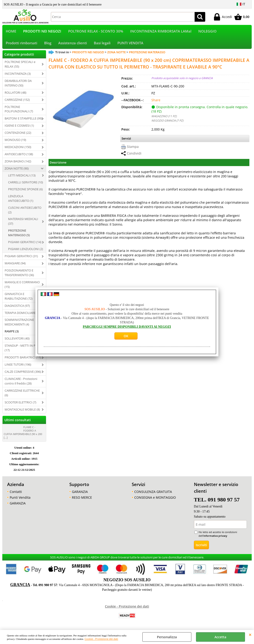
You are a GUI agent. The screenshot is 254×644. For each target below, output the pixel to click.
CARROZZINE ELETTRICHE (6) (22, 394)
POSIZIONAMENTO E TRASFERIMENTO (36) (19, 274)
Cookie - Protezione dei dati (101, 639)
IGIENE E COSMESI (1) (19, 127)
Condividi (134, 154)
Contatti (16, 493)
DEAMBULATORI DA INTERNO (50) (18, 84)
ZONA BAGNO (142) (18, 162)
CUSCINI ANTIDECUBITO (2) (25, 211)
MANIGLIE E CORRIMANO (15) (22, 285)
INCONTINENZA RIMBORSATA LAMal (161, 31)
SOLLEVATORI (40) (17, 340)
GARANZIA (18, 504)
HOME (11, 31)
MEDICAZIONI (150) (18, 148)
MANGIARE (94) (15, 264)
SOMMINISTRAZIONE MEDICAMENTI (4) (19, 323)
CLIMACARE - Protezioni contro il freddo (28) (21, 382)
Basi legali (102, 44)
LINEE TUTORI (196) (18, 365)
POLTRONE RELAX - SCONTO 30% (96, 31)
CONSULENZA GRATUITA (153, 493)
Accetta (220, 637)
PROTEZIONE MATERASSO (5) (19, 234)
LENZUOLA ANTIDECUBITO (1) (21, 199)
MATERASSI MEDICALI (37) (23, 222)
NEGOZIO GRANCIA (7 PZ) (167, 121)
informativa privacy (215, 537)
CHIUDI (250, 635)
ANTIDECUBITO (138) (19, 155)
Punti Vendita (20, 498)
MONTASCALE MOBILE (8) (22, 410)
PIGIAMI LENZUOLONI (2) (26, 250)
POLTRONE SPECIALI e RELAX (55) (20, 65)
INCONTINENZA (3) (18, 75)
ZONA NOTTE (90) (17, 169)
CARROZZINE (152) (17, 101)
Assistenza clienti (73, 44)
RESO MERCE (82, 498)
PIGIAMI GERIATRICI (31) (21, 257)
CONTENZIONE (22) (18, 134)
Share (156, 101)
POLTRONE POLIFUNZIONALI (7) (19, 110)
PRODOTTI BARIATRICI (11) (23, 358)
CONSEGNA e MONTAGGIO (155, 498)
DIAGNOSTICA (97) (17, 307)
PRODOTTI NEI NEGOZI (42, 31)
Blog (48, 44)
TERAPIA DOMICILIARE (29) (23, 314)
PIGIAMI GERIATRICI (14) (25, 243)
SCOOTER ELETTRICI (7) (20, 403)
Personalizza (167, 637)
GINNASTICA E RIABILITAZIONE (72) (19, 297)
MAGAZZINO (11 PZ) (164, 117)
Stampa (133, 148)
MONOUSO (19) (15, 141)
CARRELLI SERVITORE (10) (26, 183)
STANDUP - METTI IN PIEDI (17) (23, 349)
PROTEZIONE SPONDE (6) (25, 190)
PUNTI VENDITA (130, 44)
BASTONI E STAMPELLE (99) (23, 119)
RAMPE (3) (12, 332)
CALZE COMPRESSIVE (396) (23, 373)
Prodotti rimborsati (21, 44)
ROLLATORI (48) (15, 93)
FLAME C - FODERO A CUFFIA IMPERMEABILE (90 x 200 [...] (23, 433)
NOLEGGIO (207, 31)
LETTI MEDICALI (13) (22, 176)
